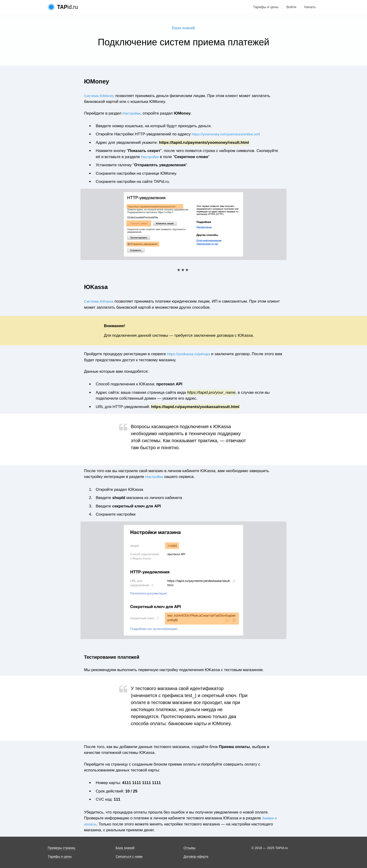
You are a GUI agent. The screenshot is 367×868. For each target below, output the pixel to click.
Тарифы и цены (266, 7)
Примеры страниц (61, 848)
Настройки (132, 114)
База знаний (184, 28)
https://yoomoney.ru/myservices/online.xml (229, 135)
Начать (310, 7)
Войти (291, 7)
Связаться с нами (129, 857)
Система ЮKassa (100, 302)
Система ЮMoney (101, 96)
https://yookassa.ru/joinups (191, 355)
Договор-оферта (196, 857)
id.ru (68, 7)
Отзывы (189, 848)
